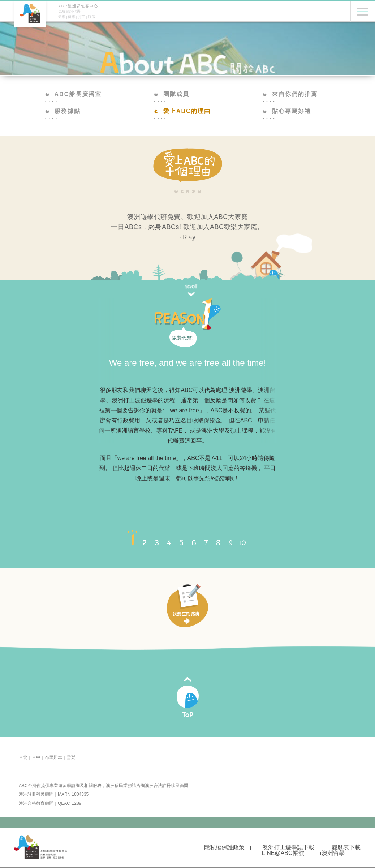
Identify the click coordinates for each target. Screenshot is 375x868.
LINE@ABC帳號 (283, 853)
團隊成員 (172, 94)
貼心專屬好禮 (287, 111)
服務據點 (63, 111)
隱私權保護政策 (224, 847)
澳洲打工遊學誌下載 (288, 847)
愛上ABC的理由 (182, 111)
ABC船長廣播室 (74, 94)
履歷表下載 (346, 847)
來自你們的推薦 (290, 94)
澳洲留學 (333, 853)
